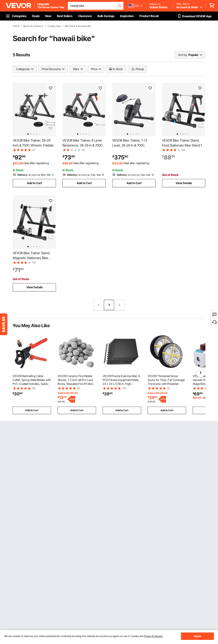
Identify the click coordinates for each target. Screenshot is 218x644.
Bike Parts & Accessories (78, 26)
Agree (198, 636)
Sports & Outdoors (33, 26)
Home (16, 26)
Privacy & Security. (154, 636)
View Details (184, 183)
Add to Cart (34, 183)
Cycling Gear (54, 26)
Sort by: (183, 55)
